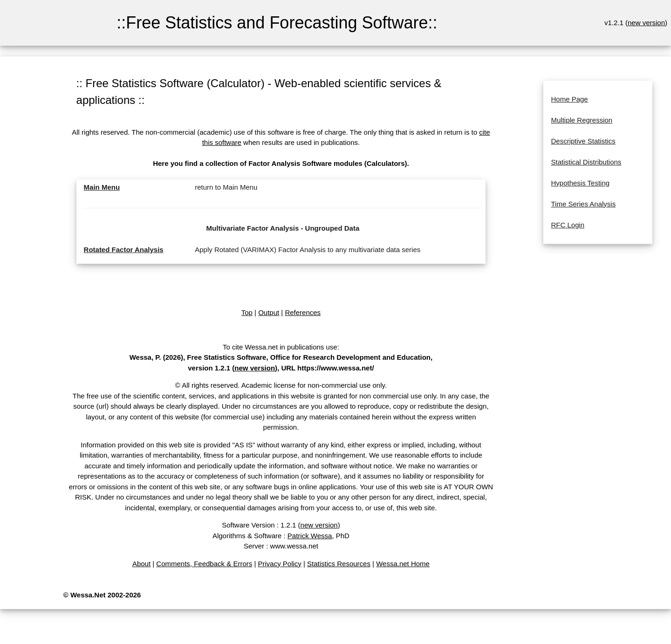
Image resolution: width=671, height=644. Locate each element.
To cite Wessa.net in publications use (280, 347)
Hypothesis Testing (580, 183)
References (303, 312)
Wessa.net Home (403, 564)
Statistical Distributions (586, 162)
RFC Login (568, 225)
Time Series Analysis (583, 204)
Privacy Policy (279, 564)
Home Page (569, 99)
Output (269, 312)
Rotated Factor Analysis (124, 250)
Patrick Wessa (310, 536)
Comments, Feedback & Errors (204, 564)
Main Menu (102, 187)
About (141, 564)
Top (247, 312)
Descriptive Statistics (583, 141)
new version (646, 23)
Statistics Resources (339, 564)
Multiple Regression (582, 120)
